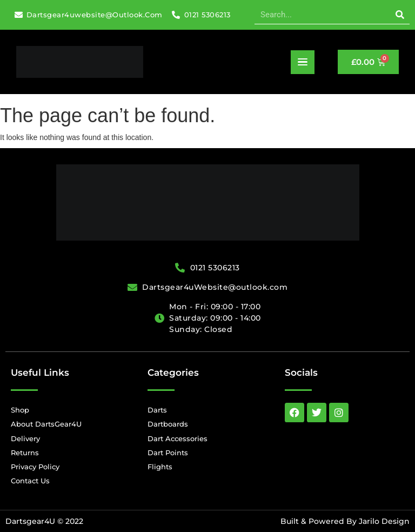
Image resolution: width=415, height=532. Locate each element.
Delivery (25, 438)
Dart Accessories (178, 438)
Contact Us (30, 481)
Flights (160, 467)
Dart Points (168, 453)
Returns (25, 453)
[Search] (400, 15)
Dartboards (168, 424)
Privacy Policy (35, 467)
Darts (157, 410)
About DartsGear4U (46, 424)
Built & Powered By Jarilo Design (345, 521)
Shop (20, 410)
